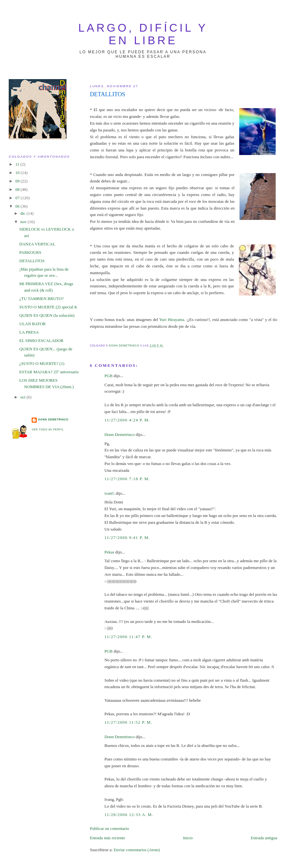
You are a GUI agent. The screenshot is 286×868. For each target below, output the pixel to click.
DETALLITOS (32, 261)
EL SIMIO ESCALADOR (41, 341)
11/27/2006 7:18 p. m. (127, 479)
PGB (108, 376)
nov (24, 222)
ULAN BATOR (33, 324)
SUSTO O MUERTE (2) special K (48, 307)
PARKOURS (30, 252)
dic (23, 213)
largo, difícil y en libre (143, 34)
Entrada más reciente (107, 838)
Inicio (188, 838)
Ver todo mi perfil (48, 430)
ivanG (109, 493)
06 (18, 206)
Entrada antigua (264, 838)
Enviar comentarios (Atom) (137, 850)
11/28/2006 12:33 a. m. (129, 815)
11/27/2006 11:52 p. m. (128, 722)
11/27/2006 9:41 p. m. (127, 537)
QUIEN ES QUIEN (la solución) (47, 315)
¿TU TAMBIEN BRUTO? (41, 299)
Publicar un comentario (109, 828)
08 (18, 189)
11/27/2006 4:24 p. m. (127, 420)
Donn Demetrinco (119, 434)
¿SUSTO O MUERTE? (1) (42, 363)
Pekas (109, 552)
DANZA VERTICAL (37, 244)
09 (18, 181)
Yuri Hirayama (172, 320)
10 (18, 173)
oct (23, 397)
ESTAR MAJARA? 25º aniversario (49, 372)
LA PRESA (29, 332)
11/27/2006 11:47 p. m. (128, 637)
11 (18, 164)
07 (18, 198)
